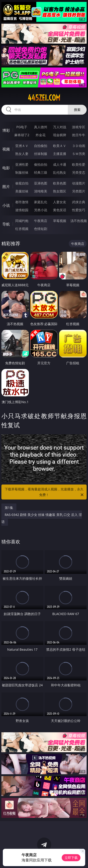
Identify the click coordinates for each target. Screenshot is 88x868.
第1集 (9, 508)
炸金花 (41, 135)
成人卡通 (60, 164)
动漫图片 (79, 183)
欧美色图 (60, 183)
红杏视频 (22, 229)
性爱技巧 (79, 210)
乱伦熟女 (60, 172)
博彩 (6, 130)
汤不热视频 (79, 221)
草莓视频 (60, 221)
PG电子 (22, 127)
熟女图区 (60, 191)
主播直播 (60, 154)
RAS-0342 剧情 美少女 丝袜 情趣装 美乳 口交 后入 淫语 (42, 518)
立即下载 (71, 858)
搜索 (77, 110)
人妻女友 (60, 202)
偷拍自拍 (41, 164)
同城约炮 (22, 221)
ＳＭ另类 (79, 154)
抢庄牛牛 (79, 135)
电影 (6, 168)
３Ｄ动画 (79, 146)
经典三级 (41, 172)
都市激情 (22, 202)
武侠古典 (79, 202)
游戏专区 (79, 127)
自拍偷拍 (41, 146)
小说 (6, 205)
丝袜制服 (41, 154)
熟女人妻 (22, 154)
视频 (6, 149)
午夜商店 (41, 221)
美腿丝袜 (22, 191)
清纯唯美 (41, 191)
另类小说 (41, 210)
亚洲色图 (41, 183)
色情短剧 (41, 229)
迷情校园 (22, 210)
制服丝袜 (22, 172)
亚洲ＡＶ (22, 146)
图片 (6, 187)
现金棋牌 (60, 135)
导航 (6, 224)
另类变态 (79, 172)
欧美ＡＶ (60, 146)
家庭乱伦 (41, 202)
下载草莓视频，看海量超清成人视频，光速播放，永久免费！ (45, 492)
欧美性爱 (79, 164)
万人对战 (60, 127)
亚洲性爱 (22, 164)
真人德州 (41, 127)
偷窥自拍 (22, 183)
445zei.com (44, 98)
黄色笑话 (60, 210)
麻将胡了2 (22, 135)
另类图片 (79, 191)
